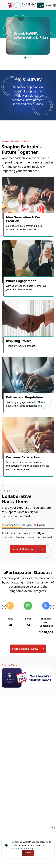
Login (40, 5)
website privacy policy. (23, 848)
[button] (25, 58)
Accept (28, 853)
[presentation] (4, 607)
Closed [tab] (41, 525)
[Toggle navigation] (4, 5)
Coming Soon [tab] (12, 525)
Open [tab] (28, 525)
